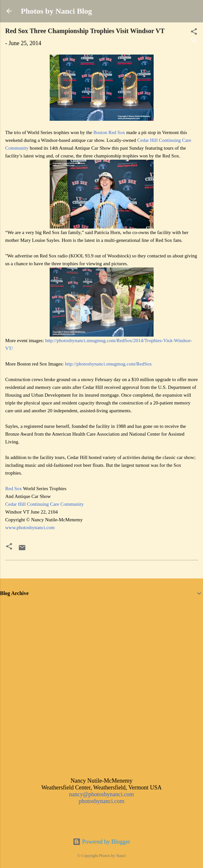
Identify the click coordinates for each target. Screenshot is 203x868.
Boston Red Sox (109, 132)
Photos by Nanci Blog (56, 11)
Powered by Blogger (101, 842)
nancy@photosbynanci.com (101, 794)
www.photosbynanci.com (30, 527)
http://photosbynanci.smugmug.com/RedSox (108, 364)
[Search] (194, 41)
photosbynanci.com (101, 801)
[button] (9, 547)
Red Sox (13, 489)
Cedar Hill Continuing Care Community (44, 504)
